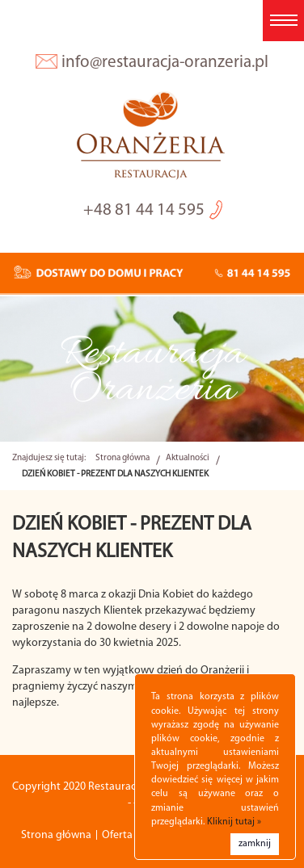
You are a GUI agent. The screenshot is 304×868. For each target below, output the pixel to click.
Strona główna (122, 458)
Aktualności (188, 458)
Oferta (117, 835)
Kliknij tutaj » (234, 822)
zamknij (255, 844)
